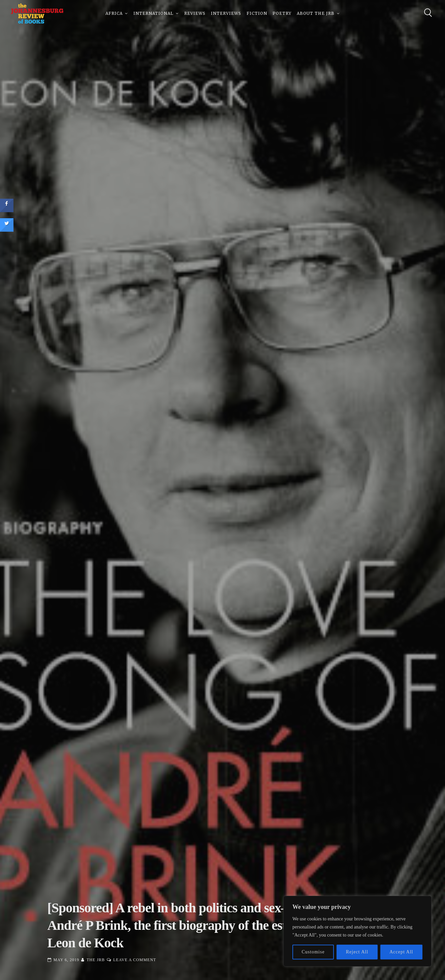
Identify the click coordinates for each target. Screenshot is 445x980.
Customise (313, 952)
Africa (114, 13)
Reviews (195, 13)
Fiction (257, 13)
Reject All (357, 952)
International (153, 13)
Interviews (226, 13)
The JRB (96, 960)
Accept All (401, 952)
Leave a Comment (135, 960)
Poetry (282, 13)
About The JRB (316, 13)
